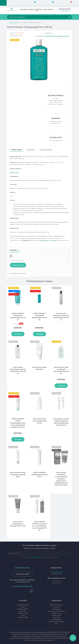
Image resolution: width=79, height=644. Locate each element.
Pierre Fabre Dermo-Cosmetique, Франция (57, 36)
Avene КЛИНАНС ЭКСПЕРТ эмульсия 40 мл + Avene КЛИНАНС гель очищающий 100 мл (39, 526)
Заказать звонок (65, 11)
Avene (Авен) (23, 611)
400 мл (17, 172)
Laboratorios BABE (23, 617)
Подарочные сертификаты (56, 621)
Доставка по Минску (56, 95)
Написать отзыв (18, 265)
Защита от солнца (23, 613)
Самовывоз (56, 118)
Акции (56, 624)
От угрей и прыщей (14, 23)
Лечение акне (56, 609)
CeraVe (23, 615)
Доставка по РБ (56, 137)
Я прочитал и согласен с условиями (41, 557)
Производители (56, 619)
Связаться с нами (23, 574)
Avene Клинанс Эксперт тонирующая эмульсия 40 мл (18, 475)
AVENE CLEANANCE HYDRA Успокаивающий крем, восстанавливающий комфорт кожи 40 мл (18, 423)
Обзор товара (17, 150)
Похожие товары (46, 150)
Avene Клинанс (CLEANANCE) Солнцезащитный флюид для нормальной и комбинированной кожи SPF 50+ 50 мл (61, 479)
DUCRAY (23, 607)
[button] (37, 10)
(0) (51, 33)
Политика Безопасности (37, 557)
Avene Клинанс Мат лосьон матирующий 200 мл (39, 421)
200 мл (12, 172)
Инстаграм (53, 240)
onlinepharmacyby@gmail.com (23, 586)
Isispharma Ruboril (23, 609)
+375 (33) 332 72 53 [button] (23, 568)
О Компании (56, 607)
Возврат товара (56, 615)
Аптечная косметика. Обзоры (56, 611)
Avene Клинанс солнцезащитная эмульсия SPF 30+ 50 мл (18, 524)
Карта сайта (56, 617)
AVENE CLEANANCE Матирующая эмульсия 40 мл (39, 475)
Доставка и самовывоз (56, 605)
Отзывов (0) (31, 150)
